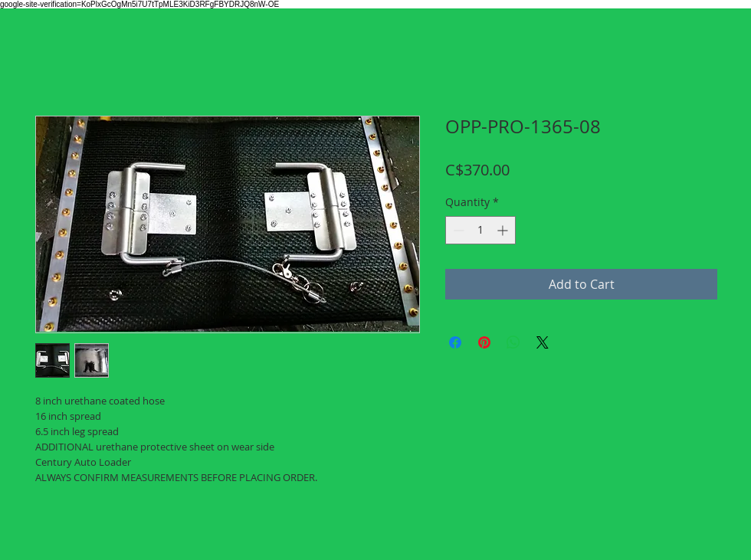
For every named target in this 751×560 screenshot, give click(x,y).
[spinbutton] (480, 230)
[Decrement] (457, 230)
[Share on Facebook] (455, 342)
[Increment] (504, 230)
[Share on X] (543, 342)
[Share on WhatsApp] (513, 342)
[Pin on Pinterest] (484, 342)
